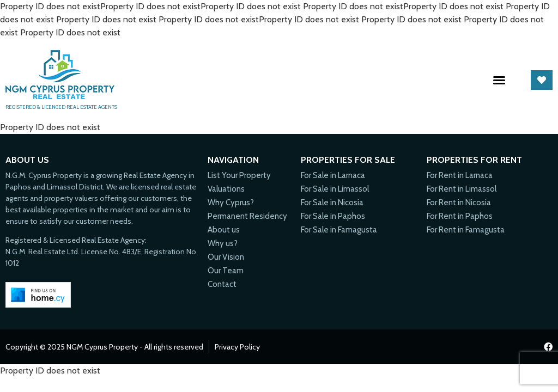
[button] (499, 80)
